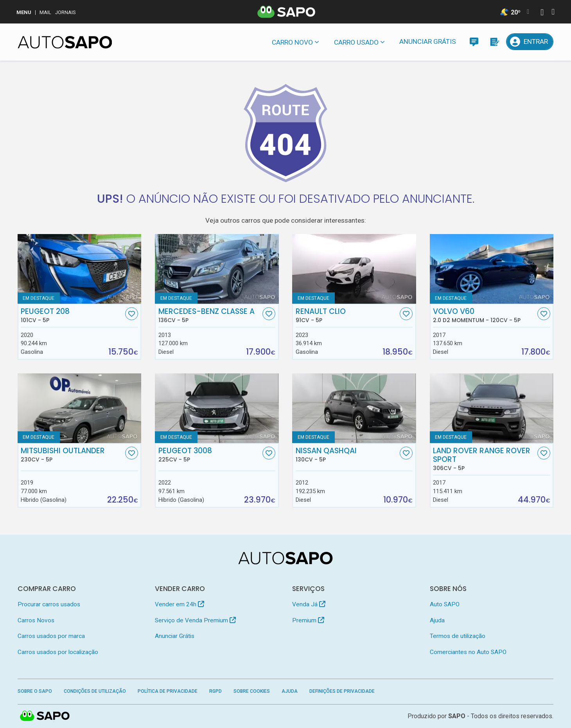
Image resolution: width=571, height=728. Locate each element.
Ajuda (437, 620)
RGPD (215, 691)
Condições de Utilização (95, 691)
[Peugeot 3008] (217, 408)
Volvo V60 (484, 315)
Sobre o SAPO (35, 691)
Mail (45, 12)
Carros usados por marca (51, 636)
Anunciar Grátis (428, 41)
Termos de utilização (458, 636)
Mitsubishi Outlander (72, 455)
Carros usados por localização (58, 652)
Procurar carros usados (49, 604)
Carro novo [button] (292, 42)
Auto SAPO (445, 604)
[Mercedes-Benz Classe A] (217, 269)
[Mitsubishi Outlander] (80, 408)
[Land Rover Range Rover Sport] (492, 408)
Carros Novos (36, 620)
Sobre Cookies (252, 691)
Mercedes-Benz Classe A (210, 315)
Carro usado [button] (356, 42)
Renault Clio (347, 315)
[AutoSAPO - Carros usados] (65, 42)
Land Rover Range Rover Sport (484, 459)
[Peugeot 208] (80, 269)
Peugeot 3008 (210, 455)
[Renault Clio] (354, 269)
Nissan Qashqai (347, 455)
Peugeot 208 (72, 315)
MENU (24, 12)
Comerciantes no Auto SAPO (468, 652)
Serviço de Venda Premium (195, 620)
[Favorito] (132, 314)
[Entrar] (530, 42)
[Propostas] (494, 42)
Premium (308, 620)
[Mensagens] (474, 42)
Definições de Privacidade (342, 691)
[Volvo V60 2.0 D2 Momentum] (492, 269)
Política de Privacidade (168, 691)
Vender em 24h (180, 604)
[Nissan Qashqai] (354, 408)
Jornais (66, 12)
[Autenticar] (542, 13)
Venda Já (309, 604)
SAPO (457, 716)
